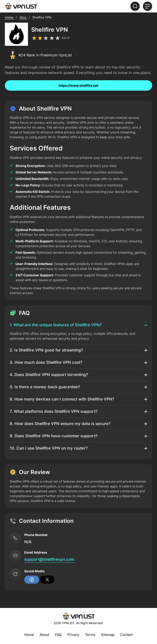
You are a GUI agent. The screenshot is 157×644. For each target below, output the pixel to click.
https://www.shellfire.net (78, 85)
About (44, 635)
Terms (90, 635)
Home (29, 635)
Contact (126, 635)
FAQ (58, 635)
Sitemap (108, 635)
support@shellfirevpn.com (49, 559)
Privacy (73, 635)
